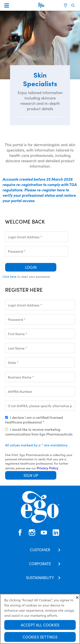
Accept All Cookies (40, 625)
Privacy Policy (47, 468)
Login (31, 267)
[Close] (77, 598)
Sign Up (31, 475)
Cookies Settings (40, 637)
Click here (9, 276)
